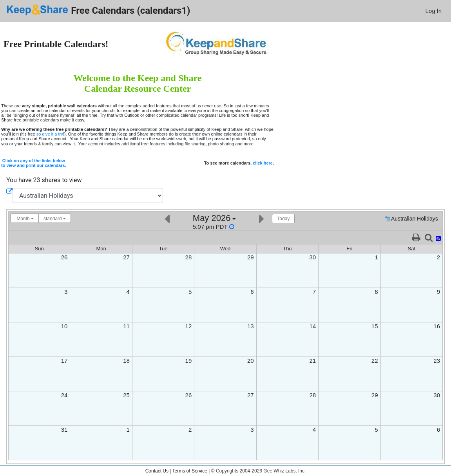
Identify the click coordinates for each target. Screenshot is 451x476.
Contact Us (157, 471)
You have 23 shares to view (44, 180)
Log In (434, 11)
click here (263, 163)
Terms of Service (190, 471)
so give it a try (50, 134)
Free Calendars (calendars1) (98, 10)
